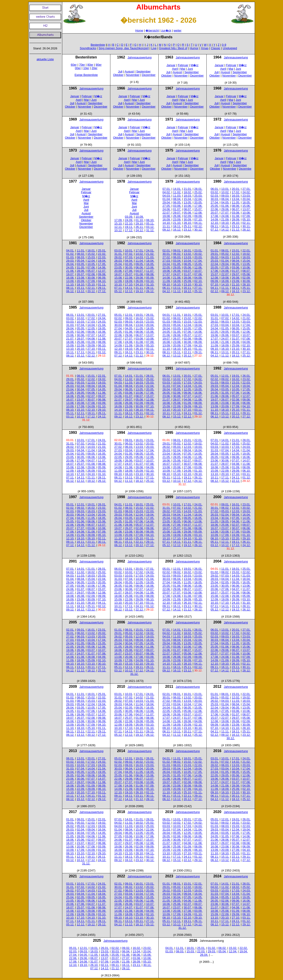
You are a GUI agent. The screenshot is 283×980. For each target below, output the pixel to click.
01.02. (70, 254)
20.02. (198, 254)
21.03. (150, 257)
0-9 (224, 45)
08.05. (188, 264)
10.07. (198, 271)
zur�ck (166, 30)
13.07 (105, 958)
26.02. (215, 257)
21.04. (102, 325)
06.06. (140, 267)
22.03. (102, 257)
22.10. (129, 223)
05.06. (188, 267)
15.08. (119, 278)
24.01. (150, 250)
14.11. (129, 288)
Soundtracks (88, 48)
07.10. (198, 219)
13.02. (188, 254)
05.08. (188, 213)
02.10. (198, 281)
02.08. (92, 274)
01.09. (92, 342)
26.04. (70, 264)
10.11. (70, 352)
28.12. (247, 230)
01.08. (140, 274)
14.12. (225, 230)
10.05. (92, 264)
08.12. (70, 356)
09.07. (102, 396)
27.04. (215, 202)
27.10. (92, 349)
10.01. (129, 250)
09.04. (92, 386)
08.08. (150, 274)
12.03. (92, 383)
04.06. (92, 393)
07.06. (92, 267)
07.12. (215, 230)
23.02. (150, 318)
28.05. (81, 393)
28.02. (119, 257)
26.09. (140, 281)
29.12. (102, 799)
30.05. (129, 267)
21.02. (150, 254)
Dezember (149, 75)
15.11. (81, 288)
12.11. (119, 227)
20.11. (188, 288)
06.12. (70, 291)
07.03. (129, 257)
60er (74, 65)
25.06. (81, 396)
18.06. (70, 396)
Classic (216, 48)
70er (82, 65)
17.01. (140, 250)
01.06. (225, 206)
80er (90, 65)
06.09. (102, 278)
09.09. (198, 216)
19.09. (129, 281)
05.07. (92, 271)
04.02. (167, 192)
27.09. (92, 281)
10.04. (188, 261)
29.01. (215, 254)
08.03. (81, 257)
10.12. (119, 230)
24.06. (167, 209)
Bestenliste (98, 45)
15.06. (247, 206)
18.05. (247, 202)
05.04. (81, 261)
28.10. (188, 223)
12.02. (236, 254)
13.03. (188, 257)
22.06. (215, 209)
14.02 (139, 697)
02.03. (215, 196)
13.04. (236, 199)
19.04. (102, 261)
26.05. (70, 332)
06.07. (236, 209)
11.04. (140, 261)
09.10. (167, 284)
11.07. (150, 271)
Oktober (118, 75)
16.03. (236, 196)
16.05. (150, 264)
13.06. (150, 267)
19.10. (225, 223)
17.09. (119, 220)
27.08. (92, 403)
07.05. (92, 389)
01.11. (102, 284)
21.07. (70, 339)
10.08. (247, 213)
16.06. (102, 332)
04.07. (140, 271)
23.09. (177, 219)
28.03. (119, 261)
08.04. (177, 199)
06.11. (167, 288)
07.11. (119, 288)
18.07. (119, 274)
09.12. (167, 230)
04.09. (198, 278)
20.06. (119, 271)
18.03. (188, 196)
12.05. (92, 328)
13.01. (225, 189)
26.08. (177, 216)
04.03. (167, 196)
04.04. (129, 261)
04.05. (225, 202)
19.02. (247, 254)
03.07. (188, 271)
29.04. (167, 202)
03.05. (81, 264)
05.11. (150, 223)
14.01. (177, 189)
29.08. (140, 278)
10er (86, 68)
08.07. (188, 209)
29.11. (102, 288)
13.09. (70, 281)
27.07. (225, 213)
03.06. (177, 206)
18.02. (188, 192)
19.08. (167, 216)
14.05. (102, 389)
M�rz (195, 65)
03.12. (150, 227)
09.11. (215, 226)
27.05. (167, 206)
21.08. (177, 278)
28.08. (188, 278)
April (175, 69)
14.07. (102, 335)
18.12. (188, 291)
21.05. (70, 393)
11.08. (102, 339)
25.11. (188, 226)
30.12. (198, 230)
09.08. (102, 274)
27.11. (198, 288)
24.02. (247, 192)
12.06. (198, 267)
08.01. (225, 250)
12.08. (198, 213)
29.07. (177, 213)
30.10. (198, 284)
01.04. (167, 199)
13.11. (177, 288)
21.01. (188, 189)
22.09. (81, 345)
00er (78, 68)
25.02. (198, 192)
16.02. (140, 318)
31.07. (188, 274)
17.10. (129, 284)
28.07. (81, 339)
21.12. (236, 230)
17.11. (81, 352)
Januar (171, 65)
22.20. (236, 538)
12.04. (92, 261)
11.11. (167, 226)
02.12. (198, 226)
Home (139, 30)
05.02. (225, 254)
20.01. (236, 189)
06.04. (225, 199)
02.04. (81, 386)
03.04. (177, 261)
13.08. (70, 403)
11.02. (177, 192)
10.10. (119, 284)
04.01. (70, 250)
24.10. (140, 284)
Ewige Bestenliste (86, 75)
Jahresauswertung (140, 57)
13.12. (81, 291)
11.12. (177, 291)
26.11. (140, 227)
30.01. (167, 254)
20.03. (198, 257)
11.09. (167, 281)
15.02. (92, 254)
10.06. (188, 206)
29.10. (140, 223)
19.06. (167, 271)
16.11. (225, 226)
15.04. (188, 199)
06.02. (177, 254)
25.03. (198, 196)
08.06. (236, 206)
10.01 (129, 694)
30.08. (92, 278)
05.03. (81, 383)
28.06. (81, 271)
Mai (183, 69)
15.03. (92, 257)
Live (154, 48)
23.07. (81, 399)
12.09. (119, 281)
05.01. (119, 315)
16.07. (70, 399)
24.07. (177, 274)
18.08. (70, 342)
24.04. (167, 264)
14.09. (215, 219)
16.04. (102, 386)
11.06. (102, 393)
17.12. (129, 230)
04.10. (102, 281)
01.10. (140, 220)
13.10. (70, 349)
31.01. (119, 254)
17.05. (102, 264)
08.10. (150, 220)
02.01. (167, 250)
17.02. (236, 192)
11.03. (177, 196)
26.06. (177, 271)
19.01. (140, 315)
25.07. (129, 274)
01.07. (177, 209)
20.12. (92, 291)
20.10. (81, 349)
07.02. (129, 254)
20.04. (247, 199)
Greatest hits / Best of (173, 48)
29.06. (225, 209)
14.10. (167, 223)
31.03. (70, 325)
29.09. (92, 345)
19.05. (102, 328)
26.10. (236, 223)
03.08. (236, 213)
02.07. (92, 396)
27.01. (247, 189)
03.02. (215, 192)
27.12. (102, 291)
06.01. (215, 189)
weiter (178, 30)
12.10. (215, 223)
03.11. (102, 349)
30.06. (81, 335)
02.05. (129, 264)
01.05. (177, 264)
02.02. (119, 318)
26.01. (150, 315)
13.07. (247, 209)
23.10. (188, 284)
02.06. (81, 332)
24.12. (140, 230)
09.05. (140, 264)
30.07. (92, 399)
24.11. (92, 352)
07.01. (167, 189)
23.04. (70, 389)
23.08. (81, 278)
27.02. (167, 257)
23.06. (70, 335)
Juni (190, 69)
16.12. (177, 230)
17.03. (92, 322)
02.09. (188, 216)
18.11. (177, 226)
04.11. (198, 223)
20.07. (215, 213)
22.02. (102, 254)
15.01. (236, 250)
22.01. (247, 250)
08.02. (81, 254)
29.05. (177, 267)
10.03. (81, 322)
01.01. (215, 250)
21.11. (140, 288)
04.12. (167, 291)
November (133, 75)
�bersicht (152, 30)
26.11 (102, 857)
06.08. (102, 399)
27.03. (167, 261)
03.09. (129, 217)
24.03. (102, 322)
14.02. (140, 254)
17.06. (198, 206)
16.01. (188, 250)
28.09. (236, 219)
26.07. (81, 274)
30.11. (247, 226)
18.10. (81, 284)
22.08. (129, 278)
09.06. (92, 332)
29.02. (215, 576)
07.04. (81, 325)
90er (99, 65)
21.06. (70, 271)
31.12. (150, 230)
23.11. (236, 226)
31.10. (150, 284)
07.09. (247, 216)
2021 (73, 876)
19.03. (102, 383)
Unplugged (230, 48)
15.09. (70, 345)
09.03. (225, 196)
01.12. (102, 352)
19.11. (129, 227)
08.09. (102, 342)
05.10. (247, 219)
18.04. (150, 261)
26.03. (70, 386)
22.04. (198, 199)
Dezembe (245, 169)
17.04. (198, 261)
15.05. (198, 264)
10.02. (225, 192)
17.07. (167, 274)
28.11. (150, 288)
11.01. (81, 250)
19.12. (140, 291)
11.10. (70, 284)
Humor (194, 48)
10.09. (140, 217)
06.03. (177, 257)
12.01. (129, 315)
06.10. (102, 345)
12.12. (129, 291)
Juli (120, 71)
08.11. (70, 288)
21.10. (177, 223)
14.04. (92, 325)
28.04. (70, 328)
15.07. (198, 209)
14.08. (167, 278)
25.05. (215, 206)
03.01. (119, 250)
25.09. (188, 281)
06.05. (177, 202)
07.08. (198, 274)
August (129, 71)
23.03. (247, 196)
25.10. (92, 284)
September (143, 71)
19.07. (70, 274)
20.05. (198, 202)
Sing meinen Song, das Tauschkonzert (124, 48)
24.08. (225, 216)
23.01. (198, 250)
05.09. (150, 278)
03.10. (150, 281)
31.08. (236, 216)
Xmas (205, 48)
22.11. (92, 288)
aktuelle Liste (45, 59)
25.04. (119, 264)
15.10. (119, 223)
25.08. (81, 342)
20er (94, 68)
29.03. (70, 261)
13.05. (188, 202)
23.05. (119, 267)
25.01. (102, 250)
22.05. (167, 267)
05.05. (81, 328)
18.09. (177, 281)
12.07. (102, 271)
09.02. (129, 318)
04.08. (92, 339)
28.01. (198, 189)
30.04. (81, 389)
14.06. (102, 267)
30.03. (215, 199)
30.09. (188, 219)
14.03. (140, 257)
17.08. (215, 216)
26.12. (150, 291)
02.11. (247, 223)
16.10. (177, 284)
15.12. (81, 356)
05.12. (119, 291)
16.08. (70, 278)
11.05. (236, 202)
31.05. (81, 267)
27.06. (129, 271)
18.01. (92, 250)
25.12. (198, 291)
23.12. (188, 230)
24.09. (129, 220)
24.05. (70, 267)
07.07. (92, 335)
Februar (183, 65)
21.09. (225, 219)
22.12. (92, 356)
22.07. (167, 213)
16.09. (167, 219)
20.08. (81, 403)
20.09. (81, 281)
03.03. (70, 322)
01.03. (70, 257)
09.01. (177, 250)
